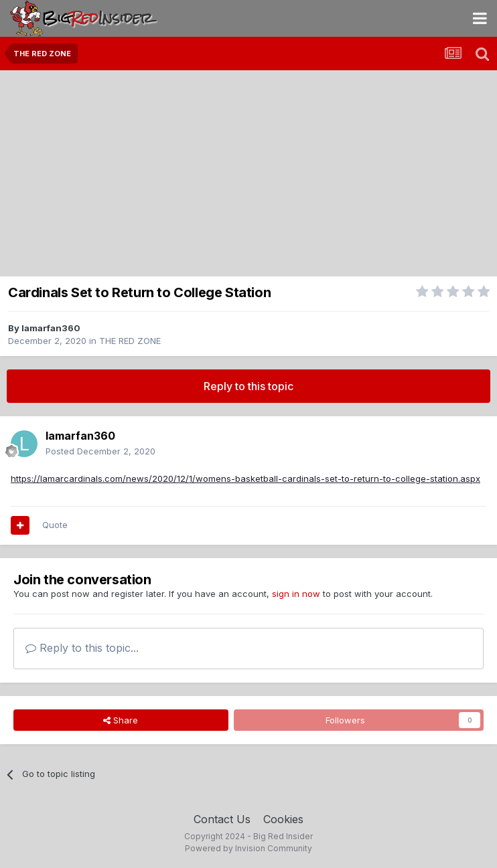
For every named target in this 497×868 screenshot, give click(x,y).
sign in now (296, 594)
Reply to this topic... (82, 648)
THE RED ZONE (130, 341)
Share (121, 720)
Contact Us (222, 819)
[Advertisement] (248, 171)
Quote (55, 525)
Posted (100, 451)
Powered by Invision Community (248, 848)
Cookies (283, 819)
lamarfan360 (51, 328)
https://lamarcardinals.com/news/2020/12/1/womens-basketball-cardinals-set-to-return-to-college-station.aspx (245, 479)
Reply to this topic (248, 386)
